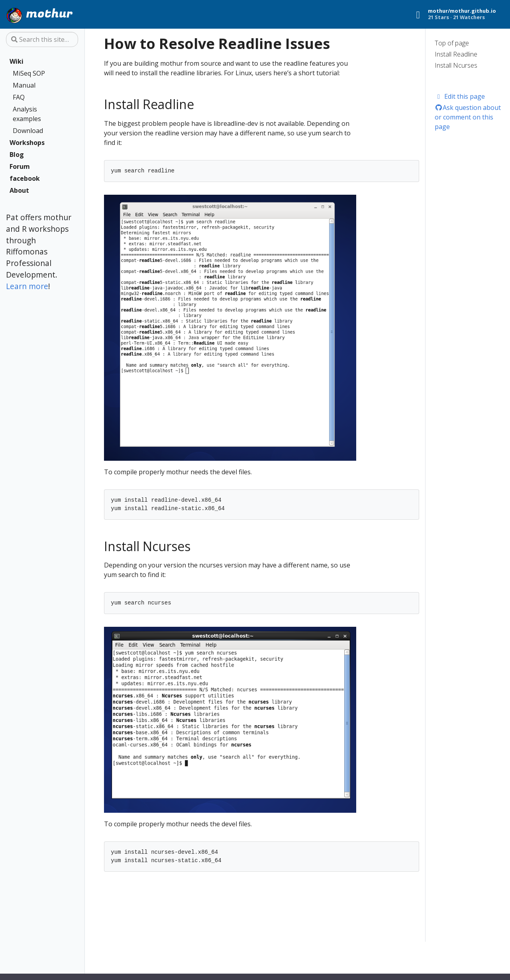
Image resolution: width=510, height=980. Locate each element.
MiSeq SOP (29, 73)
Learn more (27, 286)
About (19, 190)
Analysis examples (27, 114)
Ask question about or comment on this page (468, 117)
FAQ (19, 97)
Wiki (17, 61)
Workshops (27, 143)
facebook (25, 178)
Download (28, 131)
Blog (17, 155)
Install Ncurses (456, 65)
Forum (20, 166)
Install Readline (456, 54)
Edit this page (460, 96)
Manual (24, 85)
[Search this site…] (42, 39)
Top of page (452, 43)
